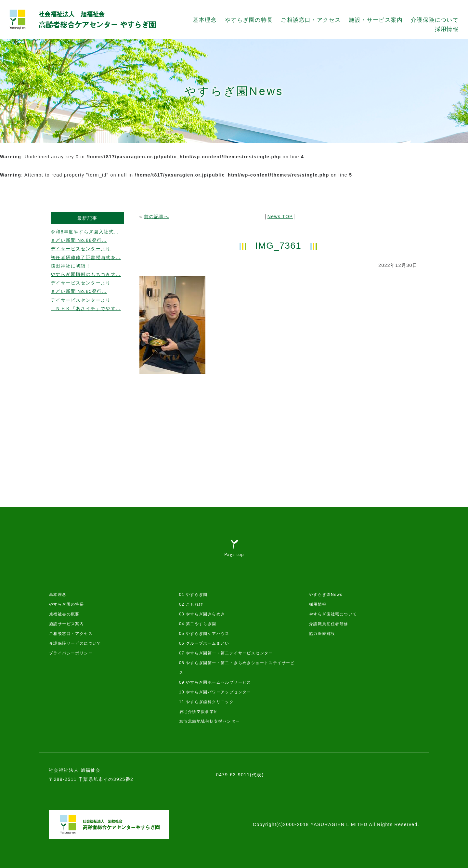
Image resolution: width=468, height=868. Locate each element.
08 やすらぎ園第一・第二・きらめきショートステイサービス (237, 668)
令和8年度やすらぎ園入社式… (85, 232)
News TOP (280, 217)
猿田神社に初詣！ (71, 266)
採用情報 (447, 29)
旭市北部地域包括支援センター (210, 721)
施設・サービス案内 (376, 20)
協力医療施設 (322, 634)
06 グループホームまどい (204, 643)
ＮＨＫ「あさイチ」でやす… (86, 309)
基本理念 (205, 20)
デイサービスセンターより (81, 249)
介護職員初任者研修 (329, 624)
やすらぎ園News (326, 595)
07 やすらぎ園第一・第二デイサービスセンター (226, 653)
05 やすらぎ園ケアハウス (204, 634)
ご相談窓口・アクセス (311, 20)
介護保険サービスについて (75, 643)
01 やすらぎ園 (193, 595)
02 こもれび (191, 604)
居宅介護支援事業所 (199, 712)
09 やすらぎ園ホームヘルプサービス (215, 682)
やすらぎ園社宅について (333, 614)
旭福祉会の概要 (64, 614)
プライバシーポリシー (71, 653)
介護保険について (435, 20)
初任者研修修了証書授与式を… (86, 257)
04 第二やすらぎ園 (198, 624)
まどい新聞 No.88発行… (79, 240)
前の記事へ (156, 217)
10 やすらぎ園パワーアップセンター (215, 692)
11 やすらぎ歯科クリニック (206, 702)
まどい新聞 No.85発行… (79, 291)
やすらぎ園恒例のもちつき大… (86, 274)
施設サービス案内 (66, 624)
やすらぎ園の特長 (249, 20)
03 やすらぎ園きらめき (202, 614)
